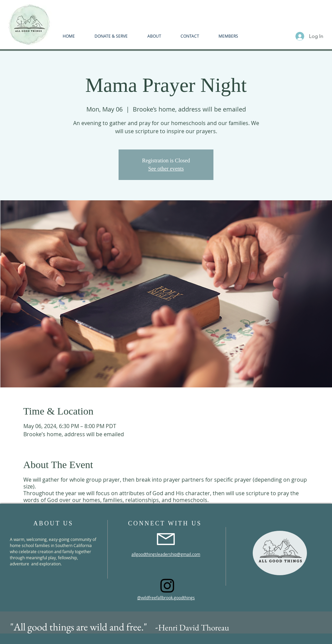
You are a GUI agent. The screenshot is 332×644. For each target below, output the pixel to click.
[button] (154, 36)
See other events (166, 169)
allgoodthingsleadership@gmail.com (166, 554)
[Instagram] (167, 585)
